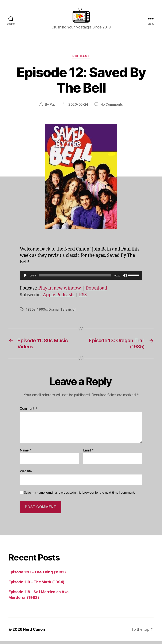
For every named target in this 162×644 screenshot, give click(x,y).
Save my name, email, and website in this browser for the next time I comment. (80, 495)
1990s (42, 312)
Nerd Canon (34, 632)
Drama (54, 312)
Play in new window (60, 291)
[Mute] (125, 278)
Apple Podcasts (59, 298)
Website (26, 474)
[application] (81, 278)
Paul (53, 107)
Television (68, 312)
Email (88, 453)
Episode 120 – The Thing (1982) (37, 575)
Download (96, 291)
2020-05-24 (78, 107)
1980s (31, 312)
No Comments (111, 107)
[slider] (75, 278)
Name (26, 453)
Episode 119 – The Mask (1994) (36, 585)
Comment (29, 411)
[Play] (25, 278)
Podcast (81, 59)
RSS (83, 298)
